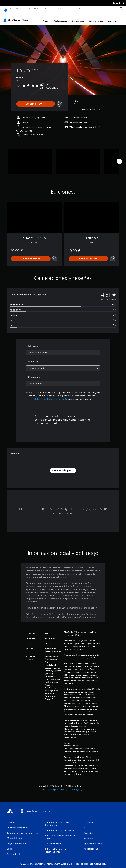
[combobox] (63, 350)
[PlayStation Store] (16, 17)
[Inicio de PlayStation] (6, 9)
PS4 (29, 9)
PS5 (21, 9)
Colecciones (61, 18)
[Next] (119, 158)
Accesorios (49, 9)
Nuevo (46, 18)
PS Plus (37, 9)
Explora (112, 18)
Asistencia (83, 9)
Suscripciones (96, 18)
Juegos (13, 9)
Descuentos (78, 18)
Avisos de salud (71, 743)
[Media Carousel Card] (30, 158)
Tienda (72, 9)
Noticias (61, 9)
